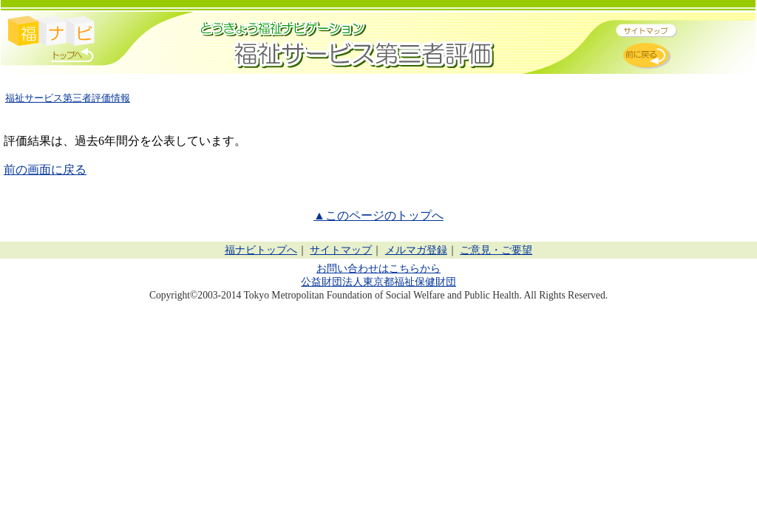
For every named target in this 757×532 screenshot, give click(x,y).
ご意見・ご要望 (496, 250)
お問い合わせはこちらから (378, 269)
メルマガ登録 (416, 250)
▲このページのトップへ (378, 215)
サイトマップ (341, 250)
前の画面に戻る (45, 170)
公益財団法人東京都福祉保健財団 (378, 282)
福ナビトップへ (261, 250)
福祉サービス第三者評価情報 (68, 98)
